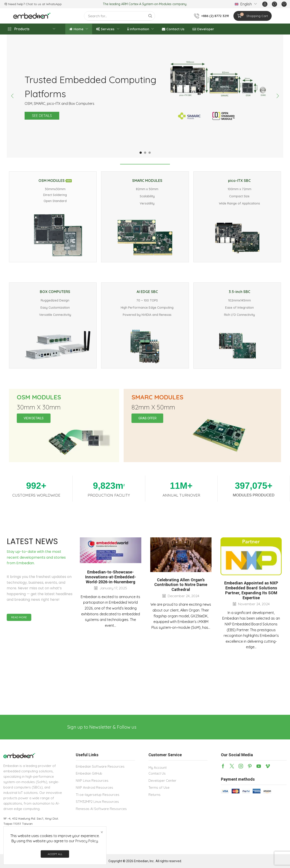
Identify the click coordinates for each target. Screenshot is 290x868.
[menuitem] (246, 4)
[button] (265, 4)
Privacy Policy (87, 841)
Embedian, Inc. (144, 861)
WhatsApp (54, 4)
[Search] (150, 16)
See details (42, 116)
